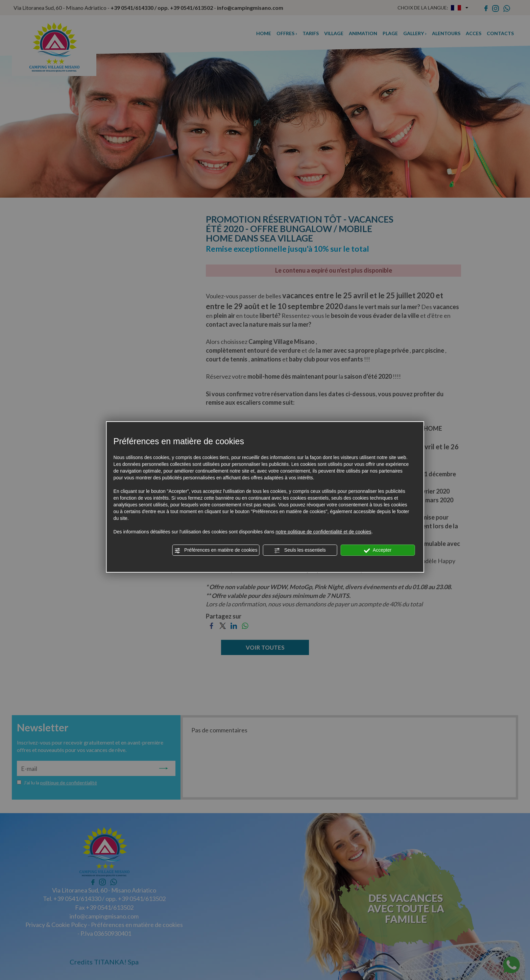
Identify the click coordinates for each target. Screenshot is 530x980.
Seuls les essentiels (300, 550)
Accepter (378, 550)
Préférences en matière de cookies (216, 550)
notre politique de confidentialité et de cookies (323, 532)
